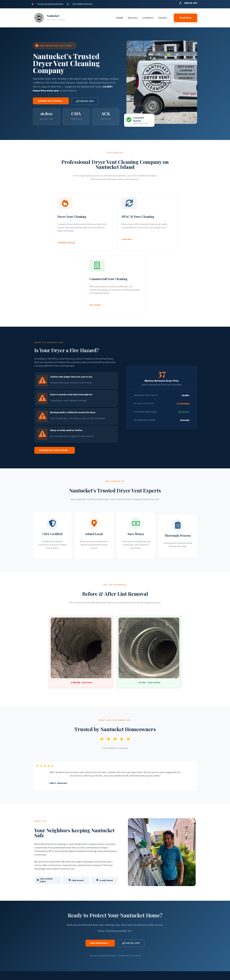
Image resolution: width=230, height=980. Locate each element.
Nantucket (53, 16)
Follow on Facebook (175, 938)
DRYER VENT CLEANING (56, 20)
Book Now (78, 942)
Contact (162, 18)
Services (133, 18)
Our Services (79, 927)
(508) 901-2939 (191, 3)
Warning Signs (80, 931)
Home (120, 18)
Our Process (79, 935)
